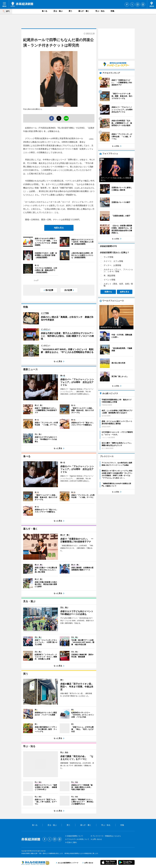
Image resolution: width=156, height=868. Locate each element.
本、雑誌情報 (109, 276)
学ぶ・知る (100, 11)
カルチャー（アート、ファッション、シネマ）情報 (118, 270)
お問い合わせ (97, 839)
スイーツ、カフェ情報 (113, 261)
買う (70, 11)
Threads (143, 4)
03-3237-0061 (68, 128)
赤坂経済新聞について (75, 836)
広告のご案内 (72, 842)
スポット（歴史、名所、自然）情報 (118, 285)
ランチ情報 (108, 257)
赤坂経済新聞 (22, 4)
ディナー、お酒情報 (112, 265)
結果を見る (125, 292)
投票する (108, 292)
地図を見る (59, 228)
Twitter (132, 4)
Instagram (138, 4)
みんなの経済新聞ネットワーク (35, 863)
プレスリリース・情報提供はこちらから (107, 836)
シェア (36, 280)
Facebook (127, 4)
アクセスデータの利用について (78, 839)
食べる (45, 11)
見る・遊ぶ (58, 11)
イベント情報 (109, 280)
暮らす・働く (84, 11)
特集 (112, 11)
